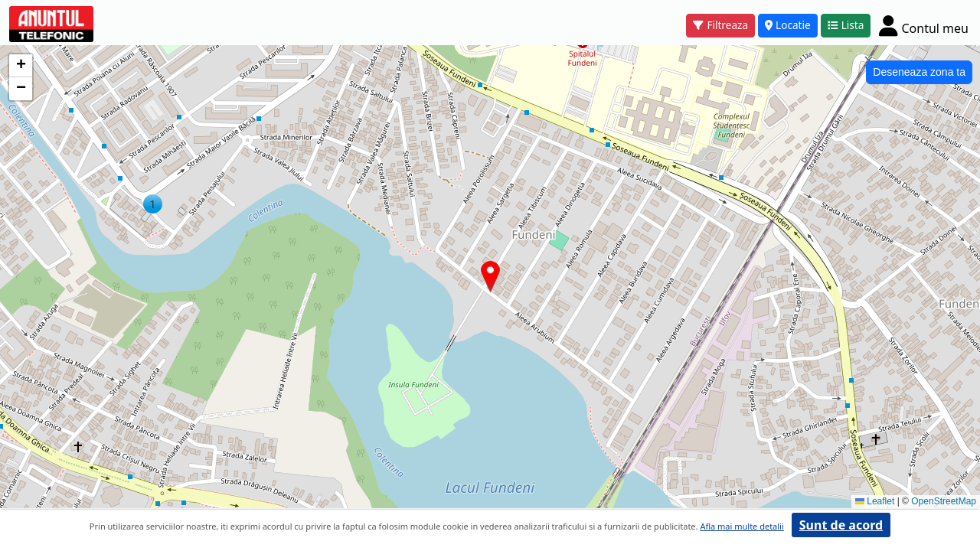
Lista (846, 25)
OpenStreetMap (944, 501)
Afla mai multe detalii (742, 526)
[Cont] (924, 25)
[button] (153, 204)
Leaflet (875, 501)
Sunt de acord (841, 525)
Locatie (788, 25)
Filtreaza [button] (720, 25)
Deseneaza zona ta (919, 72)
